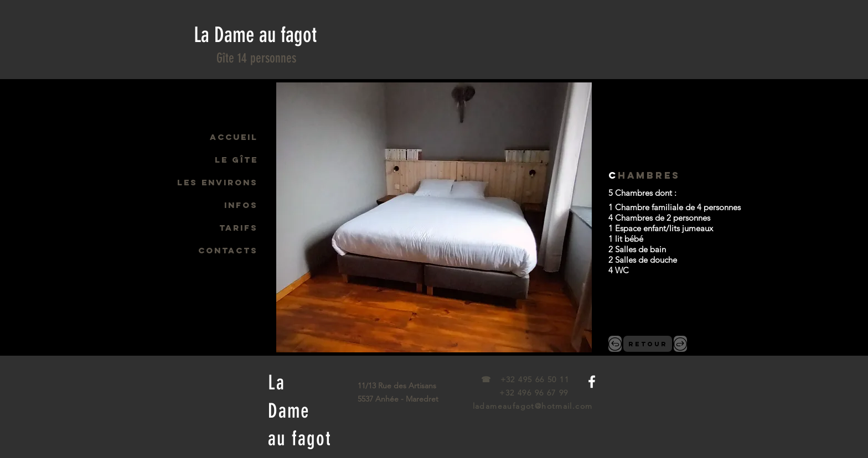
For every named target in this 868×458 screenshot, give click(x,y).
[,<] (615, 344)
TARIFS (239, 228)
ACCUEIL (234, 137)
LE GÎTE (236, 160)
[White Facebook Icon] (592, 382)
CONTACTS (228, 250)
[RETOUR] (648, 344)
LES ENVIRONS (218, 182)
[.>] (680, 344)
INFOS (241, 205)
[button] (434, 217)
